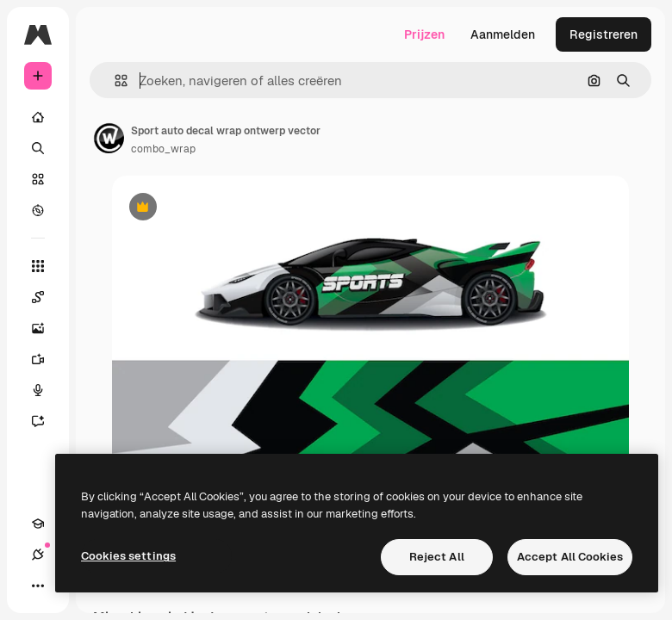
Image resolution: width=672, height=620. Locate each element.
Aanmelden (503, 34)
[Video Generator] (47, 359)
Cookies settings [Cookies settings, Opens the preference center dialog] (128, 556)
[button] (114, 81)
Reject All (437, 557)
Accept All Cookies (570, 557)
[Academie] (38, 524)
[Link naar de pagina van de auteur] (109, 138)
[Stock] (38, 179)
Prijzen (424, 34)
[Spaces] (47, 297)
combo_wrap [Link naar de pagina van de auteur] (163, 149)
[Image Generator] (47, 328)
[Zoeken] (38, 148)
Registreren (604, 34)
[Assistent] (47, 421)
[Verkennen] (38, 210)
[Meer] (38, 586)
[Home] (38, 117)
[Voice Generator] (47, 390)
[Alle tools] (38, 266)
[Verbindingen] (38, 555)
